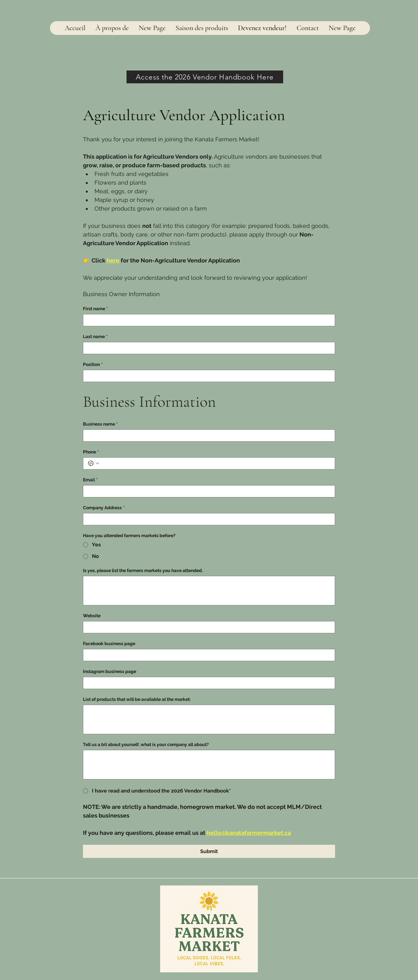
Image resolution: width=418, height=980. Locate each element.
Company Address (104, 508)
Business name (100, 424)
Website (92, 616)
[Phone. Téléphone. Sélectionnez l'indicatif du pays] (94, 463)
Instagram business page (110, 671)
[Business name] (207, 436)
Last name (95, 337)
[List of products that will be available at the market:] (209, 719)
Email (90, 480)
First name (95, 309)
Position (93, 365)
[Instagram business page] (207, 683)
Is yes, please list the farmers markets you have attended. (143, 570)
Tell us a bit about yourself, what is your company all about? (146, 744)
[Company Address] (207, 519)
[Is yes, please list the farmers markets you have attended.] (209, 591)
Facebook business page (109, 644)
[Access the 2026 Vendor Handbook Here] (205, 77)
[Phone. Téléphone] (215, 463)
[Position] (207, 376)
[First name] (207, 320)
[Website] (207, 627)
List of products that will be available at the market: (137, 699)
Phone (91, 452)
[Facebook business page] (207, 655)
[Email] (207, 491)
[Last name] (207, 348)
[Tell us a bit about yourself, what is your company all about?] (209, 765)
